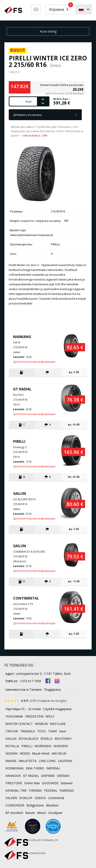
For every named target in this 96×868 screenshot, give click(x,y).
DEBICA (40, 798)
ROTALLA (12, 746)
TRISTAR (12, 731)
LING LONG (47, 761)
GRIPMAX (48, 776)
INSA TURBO (35, 768)
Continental (56, 798)
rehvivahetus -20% (35, 135)
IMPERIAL (53, 768)
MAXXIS (11, 761)
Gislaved (66, 783)
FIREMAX (35, 790)
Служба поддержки (57, 709)
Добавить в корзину (27, 115)
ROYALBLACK (28, 739)
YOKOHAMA (14, 716)
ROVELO (46, 739)
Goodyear (55, 813)
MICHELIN (59, 753)
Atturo (42, 813)
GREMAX (63, 776)
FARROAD (67, 790)
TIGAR (52, 731)
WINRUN (41, 724)
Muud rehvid (41, 753)
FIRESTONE (14, 783)
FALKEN (11, 798)
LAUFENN (65, 761)
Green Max (32, 783)
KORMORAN (14, 768)
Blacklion (52, 805)
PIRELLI (27, 746)
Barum (30, 813)
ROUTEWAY (63, 739)
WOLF (50, 716)
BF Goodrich (14, 813)
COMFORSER (15, 805)
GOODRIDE (50, 783)
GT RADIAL (31, 776)
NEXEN (25, 753)
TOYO (41, 731)
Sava (62, 731)
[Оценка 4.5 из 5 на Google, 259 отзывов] (35, 701)
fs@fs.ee (12, 681)
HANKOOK (13, 776)
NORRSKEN (43, 746)
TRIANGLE (28, 731)
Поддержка (52, 689)
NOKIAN (11, 753)
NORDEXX (61, 746)
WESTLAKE (58, 724)
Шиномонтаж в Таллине (24, 689)
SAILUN (11, 739)
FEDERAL (51, 790)
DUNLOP (26, 798)
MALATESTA (28, 761)
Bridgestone (35, 805)
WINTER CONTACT (19, 724)
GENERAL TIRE (16, 790)
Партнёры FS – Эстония (23, 709)
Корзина (60, 8)
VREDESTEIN (34, 716)
